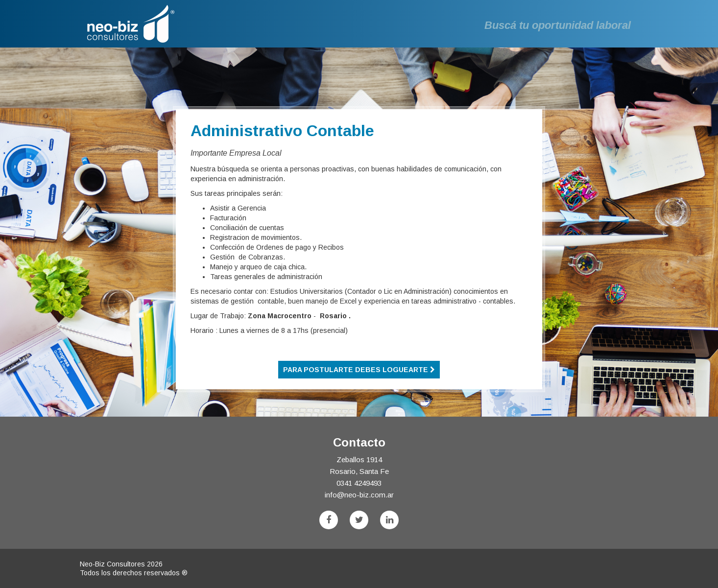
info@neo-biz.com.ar (359, 495)
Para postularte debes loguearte (359, 370)
